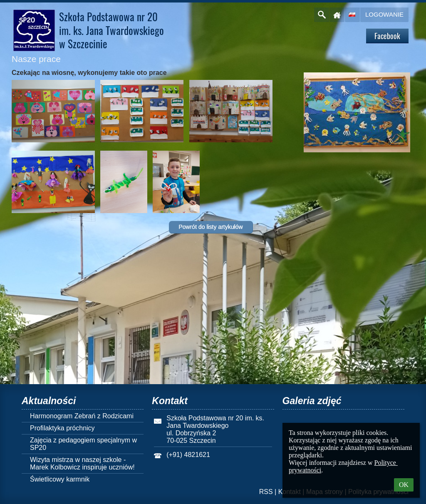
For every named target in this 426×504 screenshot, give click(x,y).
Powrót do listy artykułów (211, 227)
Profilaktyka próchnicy (62, 428)
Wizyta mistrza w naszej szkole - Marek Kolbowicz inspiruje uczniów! (82, 463)
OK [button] (404, 485)
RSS (266, 492)
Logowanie (384, 14)
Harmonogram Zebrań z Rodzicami (82, 416)
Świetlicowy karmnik (60, 479)
